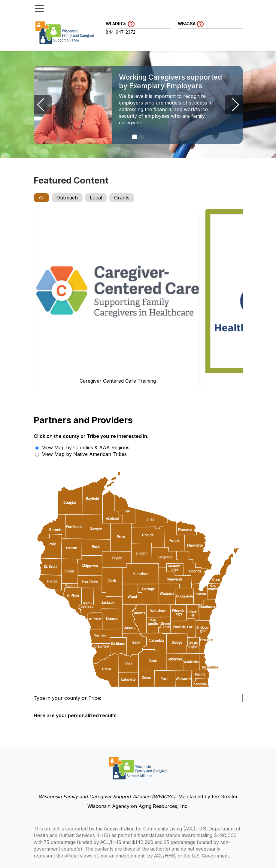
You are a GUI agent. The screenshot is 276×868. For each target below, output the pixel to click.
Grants (122, 198)
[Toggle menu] (39, 8)
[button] (135, 137)
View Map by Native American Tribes (81, 454)
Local (96, 198)
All (41, 198)
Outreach (67, 198)
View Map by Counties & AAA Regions (82, 448)
